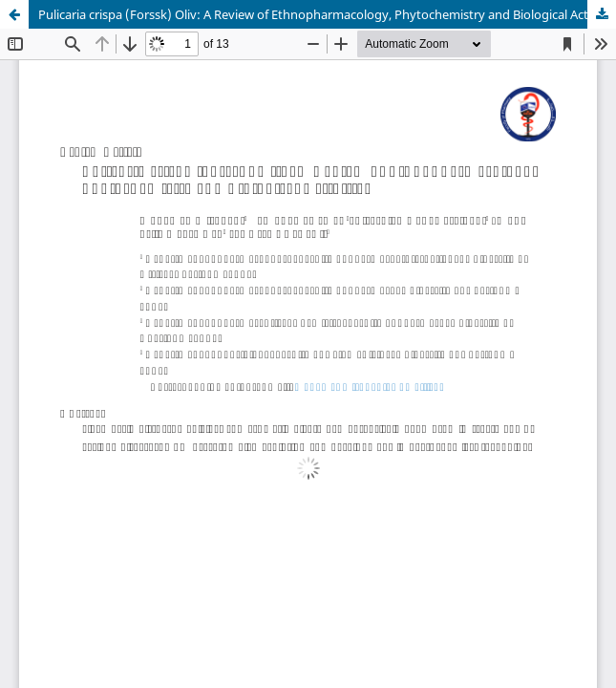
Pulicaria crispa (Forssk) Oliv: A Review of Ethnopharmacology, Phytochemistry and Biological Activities (327, 14)
